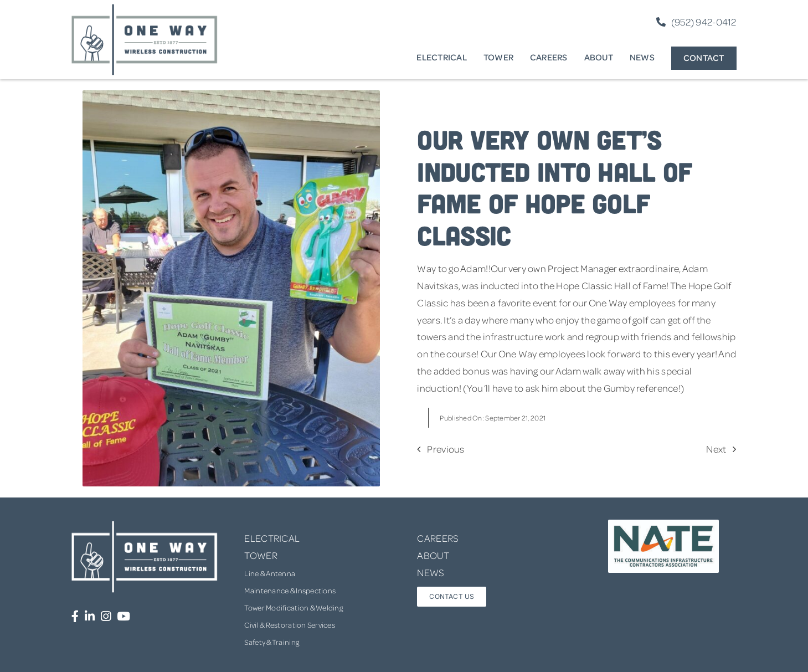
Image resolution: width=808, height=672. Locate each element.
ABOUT (433, 555)
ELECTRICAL (272, 538)
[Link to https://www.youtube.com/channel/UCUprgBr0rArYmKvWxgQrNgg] (123, 616)
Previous (446, 449)
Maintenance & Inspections (290, 590)
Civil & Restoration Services (290, 625)
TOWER (261, 555)
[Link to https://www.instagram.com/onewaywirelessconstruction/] (106, 616)
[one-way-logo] (145, 8)
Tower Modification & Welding (294, 607)
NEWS (431, 572)
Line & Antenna (270, 573)
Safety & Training (272, 642)
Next (716, 449)
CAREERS (438, 538)
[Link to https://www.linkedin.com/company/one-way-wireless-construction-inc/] (90, 616)
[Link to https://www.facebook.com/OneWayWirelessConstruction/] (75, 616)
